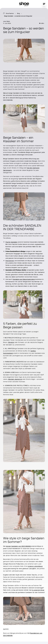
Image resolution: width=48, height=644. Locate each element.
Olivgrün (11, 342)
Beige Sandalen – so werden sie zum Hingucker (18, 16)
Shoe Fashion (10, 13)
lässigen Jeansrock (15, 379)
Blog (18, 13)
